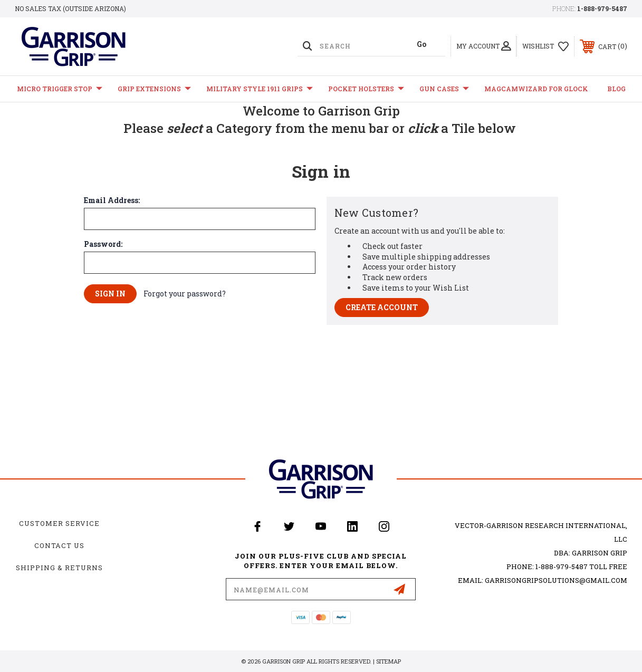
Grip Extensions (154, 89)
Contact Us (59, 545)
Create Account (382, 307)
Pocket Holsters (366, 89)
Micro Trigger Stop (60, 89)
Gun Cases (444, 89)
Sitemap (389, 661)
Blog (616, 89)
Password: (103, 244)
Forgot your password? (185, 294)
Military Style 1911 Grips (260, 89)
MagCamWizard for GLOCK (536, 89)
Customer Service (59, 523)
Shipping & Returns (59, 568)
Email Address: (112, 200)
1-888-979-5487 (602, 8)
